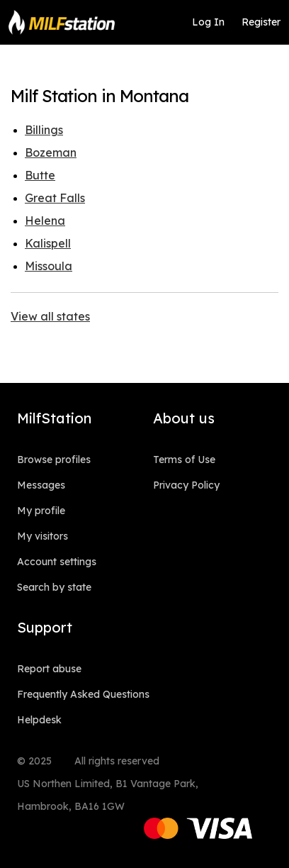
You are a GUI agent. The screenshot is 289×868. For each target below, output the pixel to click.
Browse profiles (54, 460)
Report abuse (49, 669)
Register (261, 22)
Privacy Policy (186, 485)
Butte (40, 175)
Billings (44, 130)
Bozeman (51, 152)
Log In (208, 22)
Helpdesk (39, 720)
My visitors (42, 536)
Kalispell (48, 243)
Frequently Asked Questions (83, 694)
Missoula (49, 266)
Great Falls (55, 198)
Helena (45, 221)
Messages (41, 485)
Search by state (54, 587)
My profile (41, 511)
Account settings (57, 562)
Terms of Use (184, 460)
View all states (50, 316)
